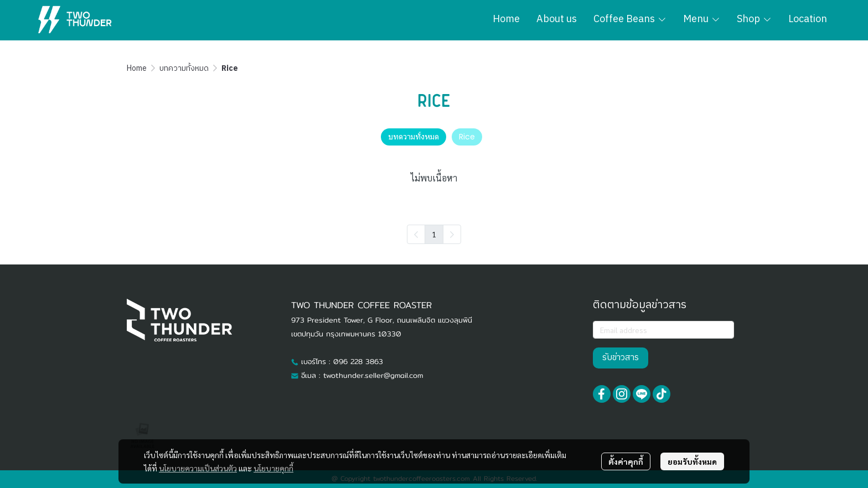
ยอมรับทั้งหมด (692, 461)
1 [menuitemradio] (434, 234)
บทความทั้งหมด (184, 68)
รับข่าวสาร (621, 358)
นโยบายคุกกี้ (273, 468)
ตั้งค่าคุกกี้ (626, 461)
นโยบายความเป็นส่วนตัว (198, 468)
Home (137, 68)
